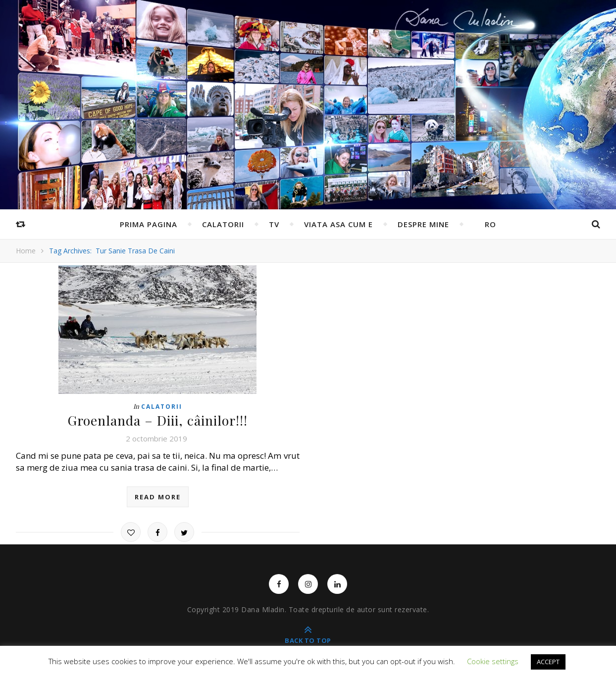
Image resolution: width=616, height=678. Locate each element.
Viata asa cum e (338, 224)
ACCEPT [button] (548, 662)
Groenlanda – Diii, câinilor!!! (158, 420)
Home (26, 251)
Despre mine (423, 224)
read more (158, 496)
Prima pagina (149, 224)
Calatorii (223, 224)
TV (274, 224)
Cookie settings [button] (493, 661)
